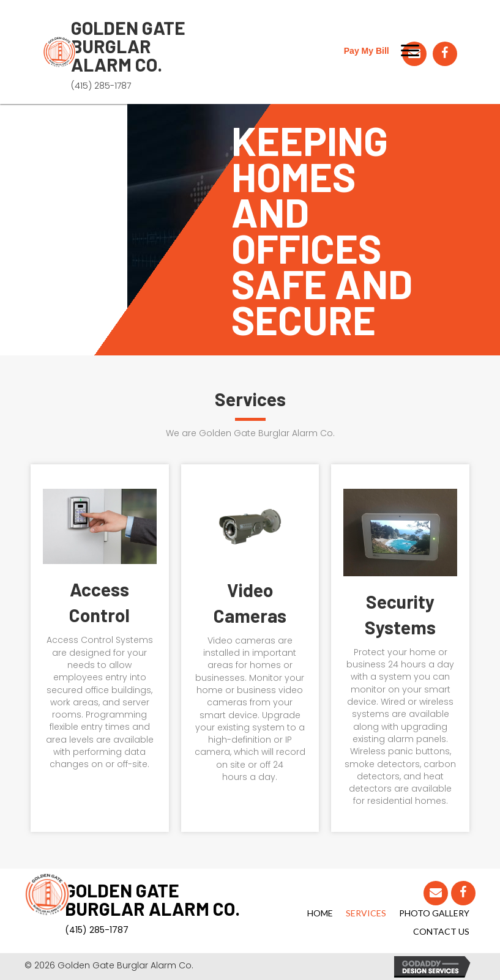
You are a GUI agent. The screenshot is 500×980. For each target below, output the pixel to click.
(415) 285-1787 (101, 86)
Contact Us (441, 931)
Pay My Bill (367, 51)
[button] (410, 51)
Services (366, 913)
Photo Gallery (434, 913)
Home (320, 913)
